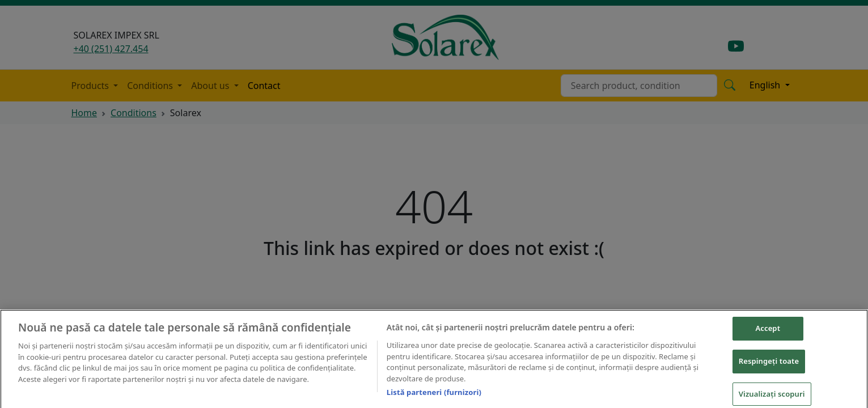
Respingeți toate (769, 366)
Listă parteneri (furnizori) (434, 397)
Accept (768, 333)
